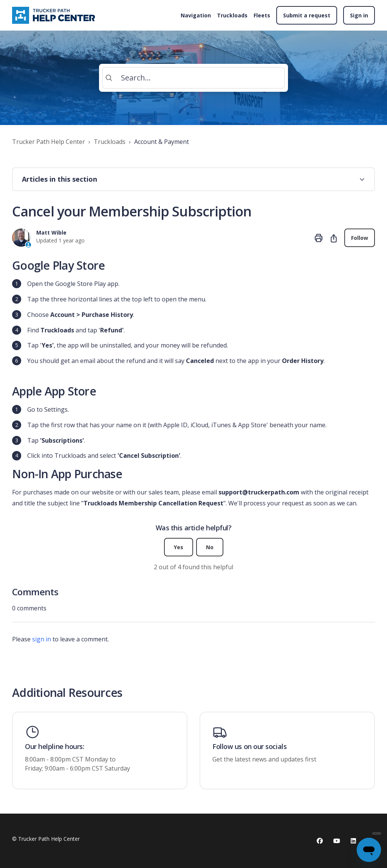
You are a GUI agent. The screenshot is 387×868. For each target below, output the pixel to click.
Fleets (262, 15)
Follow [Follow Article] (360, 238)
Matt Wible (51, 232)
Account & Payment (162, 142)
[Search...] (193, 78)
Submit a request (307, 15)
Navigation (196, 15)
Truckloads (232, 15)
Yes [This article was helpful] (179, 547)
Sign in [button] (359, 15)
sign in (42, 639)
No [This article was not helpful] (210, 547)
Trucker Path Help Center (49, 142)
